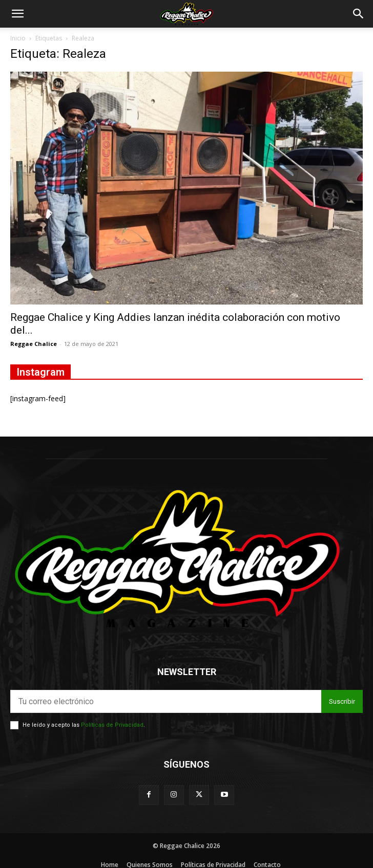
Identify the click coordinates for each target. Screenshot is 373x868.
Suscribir (342, 701)
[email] (166, 701)
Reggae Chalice (34, 344)
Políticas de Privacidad (112, 725)
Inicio (18, 38)
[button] (17, 14)
